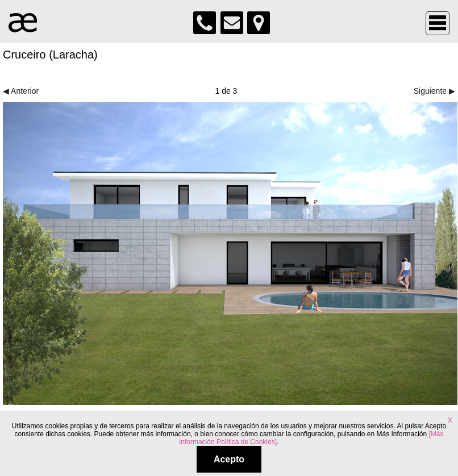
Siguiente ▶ (434, 91)
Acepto (229, 459)
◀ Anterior (21, 91)
